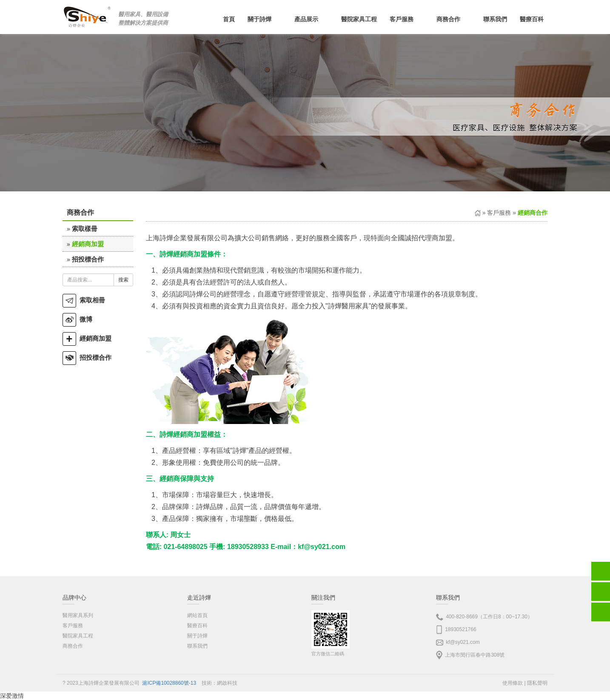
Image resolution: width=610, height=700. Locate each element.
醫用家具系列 (78, 615)
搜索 (123, 280)
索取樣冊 (85, 229)
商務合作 (73, 646)
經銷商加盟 (88, 244)
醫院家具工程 (359, 19)
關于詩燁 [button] (265, 19)
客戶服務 (499, 213)
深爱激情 (12, 696)
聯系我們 (495, 19)
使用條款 (513, 683)
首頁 (229, 19)
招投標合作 (88, 259)
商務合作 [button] (453, 19)
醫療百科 (197, 626)
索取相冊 (84, 300)
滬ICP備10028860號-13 (169, 683)
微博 (77, 319)
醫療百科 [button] (537, 19)
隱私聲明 (537, 683)
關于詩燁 (197, 636)
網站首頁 (197, 615)
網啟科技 (227, 683)
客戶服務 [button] (407, 19)
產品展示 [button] (311, 19)
